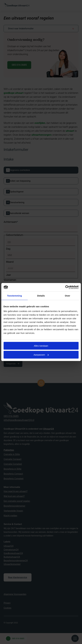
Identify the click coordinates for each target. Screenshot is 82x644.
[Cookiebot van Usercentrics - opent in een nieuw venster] (65, 287)
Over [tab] (68, 296)
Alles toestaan (41, 346)
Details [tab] (41, 296)
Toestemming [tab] (14, 296)
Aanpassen (41, 355)
